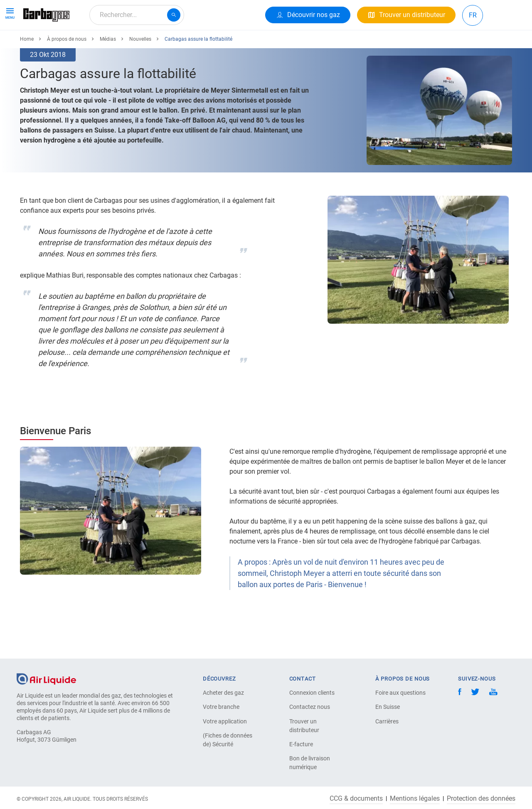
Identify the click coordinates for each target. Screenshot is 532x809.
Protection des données (481, 799)
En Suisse (388, 707)
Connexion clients (312, 693)
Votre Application (122, 45)
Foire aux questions (400, 693)
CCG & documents (356, 799)
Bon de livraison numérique (310, 763)
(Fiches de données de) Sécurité (228, 740)
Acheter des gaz (223, 693)
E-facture (301, 744)
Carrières (387, 721)
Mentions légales (415, 799)
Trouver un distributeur (304, 726)
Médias (108, 69)
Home (27, 69)
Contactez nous (310, 707)
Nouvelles (140, 69)
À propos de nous (186, 45)
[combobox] (137, 15)
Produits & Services (55, 45)
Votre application (225, 721)
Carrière (236, 45)
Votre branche (221, 707)
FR (473, 15)
